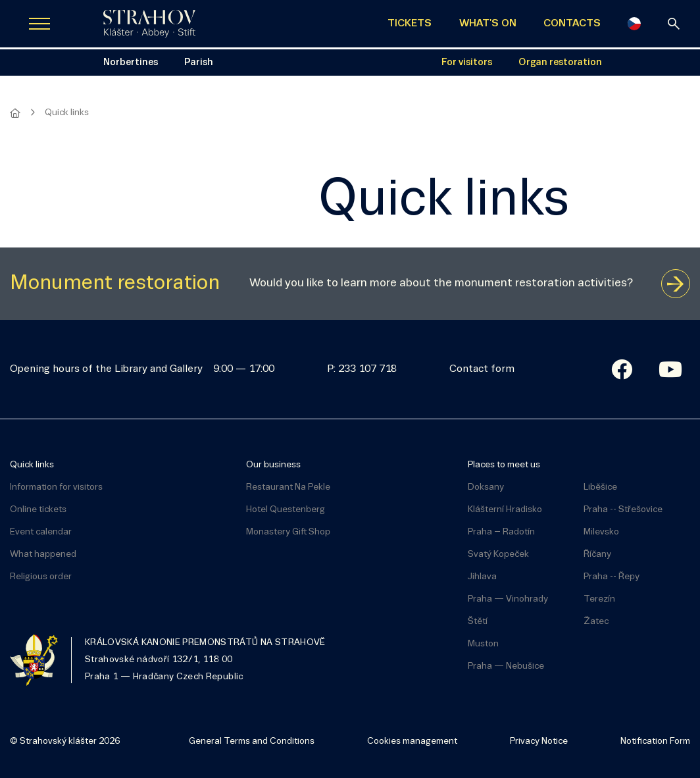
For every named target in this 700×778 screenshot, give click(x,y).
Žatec (596, 622)
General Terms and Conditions (252, 741)
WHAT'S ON (488, 24)
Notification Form (655, 741)
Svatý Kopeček (498, 555)
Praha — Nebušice (506, 666)
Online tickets (38, 510)
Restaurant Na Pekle (288, 487)
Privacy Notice (539, 741)
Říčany (597, 555)
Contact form (482, 369)
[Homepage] (15, 113)
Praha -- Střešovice (623, 510)
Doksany (486, 487)
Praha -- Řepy (612, 577)
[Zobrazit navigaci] (39, 24)
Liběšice (600, 487)
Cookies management (412, 741)
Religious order (41, 577)
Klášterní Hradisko (505, 510)
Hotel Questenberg (286, 510)
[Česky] (634, 24)
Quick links (32, 465)
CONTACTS (572, 24)
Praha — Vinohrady (508, 599)
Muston (483, 644)
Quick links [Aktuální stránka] (67, 113)
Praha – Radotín (501, 532)
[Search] (674, 24)
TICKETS (410, 24)
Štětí (478, 622)
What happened (43, 555)
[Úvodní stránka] (149, 24)
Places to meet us (504, 465)
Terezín (599, 599)
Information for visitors (56, 487)
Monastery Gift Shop (288, 532)
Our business (273, 465)
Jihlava (482, 577)
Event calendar (41, 532)
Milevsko (601, 532)
